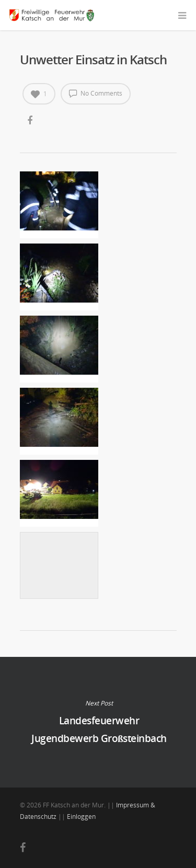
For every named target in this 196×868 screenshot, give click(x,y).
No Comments (96, 93)
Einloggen (81, 817)
